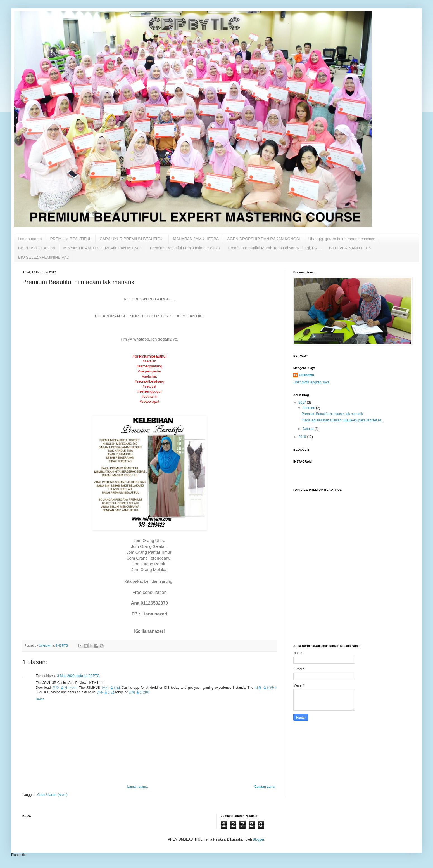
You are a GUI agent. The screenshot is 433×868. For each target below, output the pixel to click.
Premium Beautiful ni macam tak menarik (332, 414)
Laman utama (30, 239)
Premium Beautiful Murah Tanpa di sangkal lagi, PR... (274, 248)
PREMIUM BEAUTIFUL (71, 239)
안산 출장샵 (111, 688)
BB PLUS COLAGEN (37, 248)
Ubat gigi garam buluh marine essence (342, 239)
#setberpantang (149, 366)
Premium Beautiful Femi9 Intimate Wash (185, 248)
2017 (303, 402)
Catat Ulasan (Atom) (52, 795)
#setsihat (150, 376)
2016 (303, 437)
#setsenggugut (150, 391)
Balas (40, 699)
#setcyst (149, 386)
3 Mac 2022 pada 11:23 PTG (78, 676)
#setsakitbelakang (149, 381)
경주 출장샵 (105, 692)
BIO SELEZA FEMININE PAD (44, 257)
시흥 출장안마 (266, 688)
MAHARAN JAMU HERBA (196, 239)
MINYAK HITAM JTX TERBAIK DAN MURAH (103, 248)
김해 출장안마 (139, 692)
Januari (309, 429)
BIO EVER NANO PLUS (350, 248)
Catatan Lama (265, 787)
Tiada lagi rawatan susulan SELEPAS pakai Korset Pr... (343, 420)
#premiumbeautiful (149, 356)
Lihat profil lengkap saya (311, 382)
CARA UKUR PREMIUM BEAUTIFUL (132, 239)
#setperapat (149, 401)
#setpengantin (150, 371)
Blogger (259, 839)
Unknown (306, 375)
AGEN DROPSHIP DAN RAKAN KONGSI (263, 239)
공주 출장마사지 (65, 688)
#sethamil (149, 396)
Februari (309, 408)
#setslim (149, 361)
